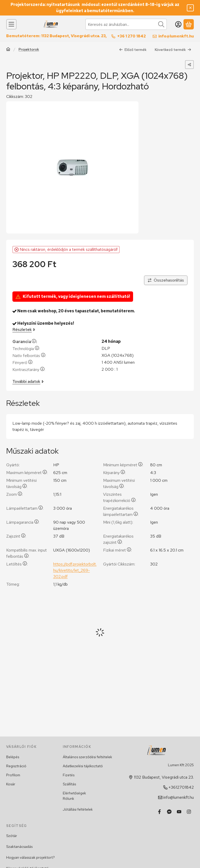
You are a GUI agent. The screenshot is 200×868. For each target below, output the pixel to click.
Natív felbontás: (29, 356)
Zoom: (14, 494)
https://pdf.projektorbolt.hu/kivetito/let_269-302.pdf (75, 570)
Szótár (12, 836)
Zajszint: (16, 536)
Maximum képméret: (27, 473)
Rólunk (68, 799)
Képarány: (114, 473)
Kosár (11, 784)
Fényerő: (23, 363)
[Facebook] (159, 812)
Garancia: (25, 342)
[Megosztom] (189, 65)
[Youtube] (179, 812)
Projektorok (29, 49)
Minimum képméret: (123, 465)
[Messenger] (169, 812)
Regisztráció (16, 766)
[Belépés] (178, 24)
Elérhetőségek (74, 793)
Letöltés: (17, 564)
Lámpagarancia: (23, 522)
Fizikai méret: (117, 550)
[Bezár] (190, 8)
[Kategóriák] (11, 24)
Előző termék (133, 50)
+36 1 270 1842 (132, 36)
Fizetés (69, 775)
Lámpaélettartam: (25, 508)
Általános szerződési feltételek (87, 757)
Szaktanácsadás (19, 847)
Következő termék (173, 50)
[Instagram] (189, 812)
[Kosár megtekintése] (189, 24)
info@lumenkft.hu (176, 36)
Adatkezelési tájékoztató (83, 766)
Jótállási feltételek (78, 809)
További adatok (28, 382)
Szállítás (69, 784)
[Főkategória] (8, 50)
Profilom (13, 775)
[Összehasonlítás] (166, 281)
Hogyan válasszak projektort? (30, 857)
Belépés (13, 757)
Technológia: (26, 349)
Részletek (24, 330)
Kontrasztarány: (29, 370)
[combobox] (126, 24)
